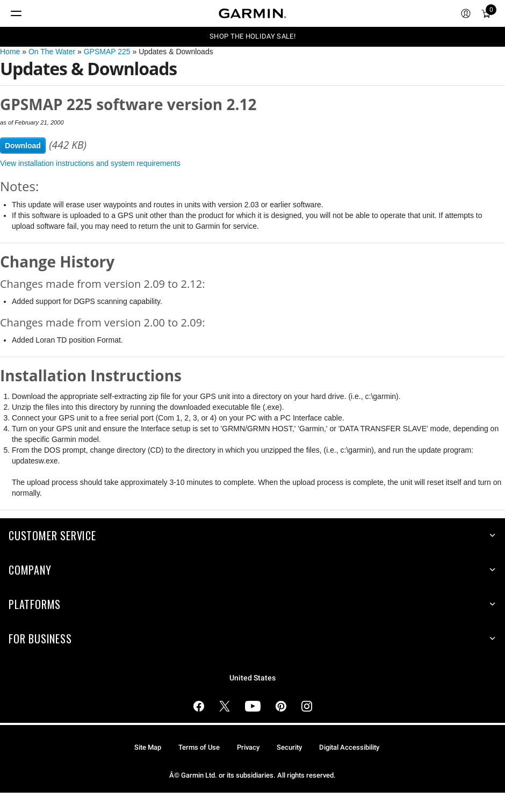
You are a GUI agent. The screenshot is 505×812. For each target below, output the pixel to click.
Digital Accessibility (349, 747)
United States (252, 678)
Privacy (248, 747)
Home (10, 52)
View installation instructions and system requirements (90, 163)
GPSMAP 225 (107, 52)
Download (23, 146)
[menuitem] (466, 13)
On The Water (52, 52)
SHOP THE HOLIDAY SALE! (252, 36)
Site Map (148, 747)
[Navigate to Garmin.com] (252, 13)
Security (289, 747)
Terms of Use (199, 747)
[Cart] (486, 13)
